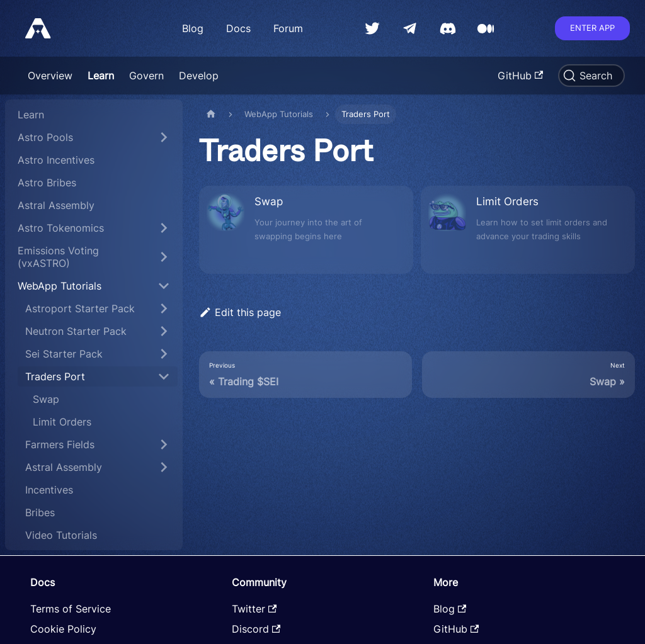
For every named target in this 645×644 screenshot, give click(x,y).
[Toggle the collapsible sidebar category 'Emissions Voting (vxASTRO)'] (164, 257)
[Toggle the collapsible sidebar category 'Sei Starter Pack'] (164, 354)
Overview (50, 76)
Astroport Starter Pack (80, 308)
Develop (199, 76)
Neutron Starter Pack (76, 331)
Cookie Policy (63, 629)
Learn (101, 76)
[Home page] (211, 114)
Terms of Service (71, 609)
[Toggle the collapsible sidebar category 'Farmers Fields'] (164, 444)
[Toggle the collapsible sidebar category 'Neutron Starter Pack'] (164, 331)
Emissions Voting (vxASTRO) (58, 257)
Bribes (40, 512)
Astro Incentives (56, 160)
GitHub (520, 76)
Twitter (254, 609)
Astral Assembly (56, 205)
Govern (146, 76)
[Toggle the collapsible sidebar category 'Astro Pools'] (164, 137)
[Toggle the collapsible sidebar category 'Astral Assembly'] (164, 467)
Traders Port (55, 376)
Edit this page (240, 312)
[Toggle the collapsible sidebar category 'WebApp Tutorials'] (164, 286)
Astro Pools (45, 137)
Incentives (49, 490)
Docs (238, 28)
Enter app (592, 28)
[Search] (591, 76)
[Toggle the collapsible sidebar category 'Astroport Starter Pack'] (164, 308)
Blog (193, 28)
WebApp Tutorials (60, 286)
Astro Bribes (47, 183)
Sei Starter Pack (64, 354)
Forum (288, 28)
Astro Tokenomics (61, 228)
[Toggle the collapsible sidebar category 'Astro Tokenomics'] (164, 228)
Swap (46, 399)
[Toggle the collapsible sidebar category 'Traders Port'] (164, 376)
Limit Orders (62, 422)
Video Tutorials (61, 535)
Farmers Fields (60, 444)
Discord (256, 629)
